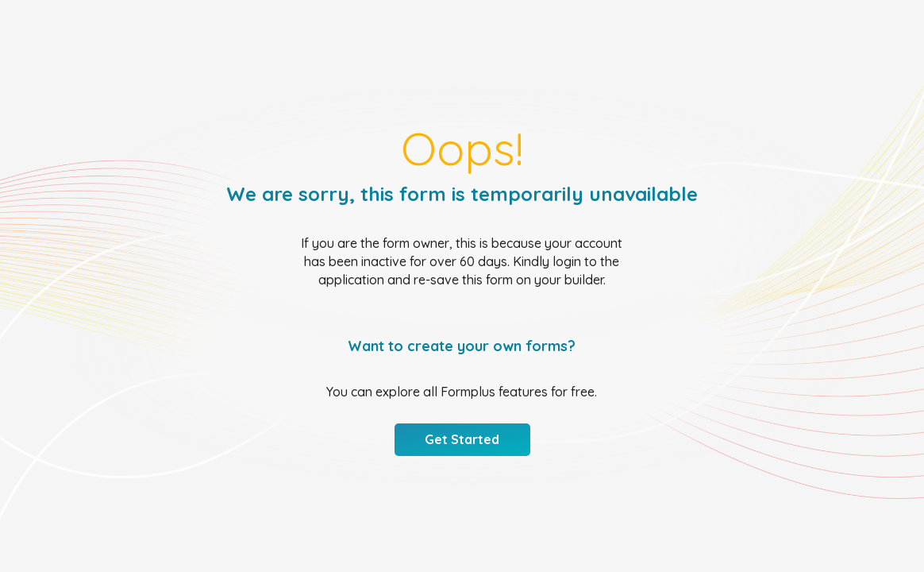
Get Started (462, 439)
